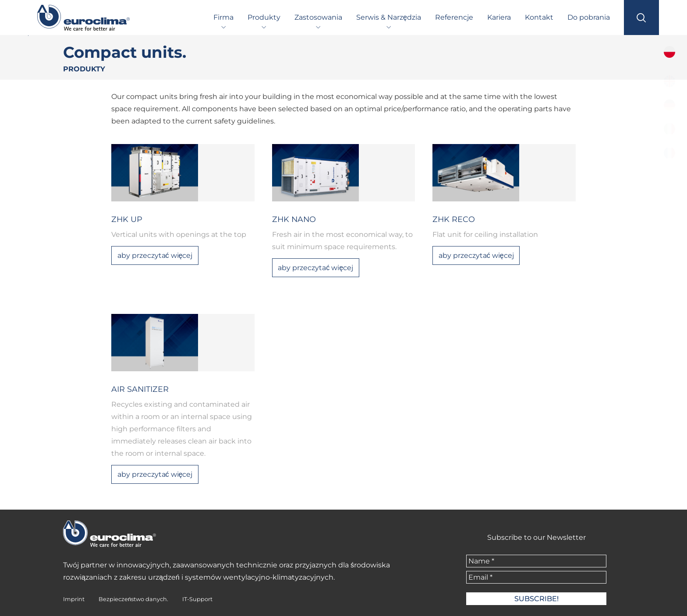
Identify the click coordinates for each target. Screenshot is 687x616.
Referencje (454, 17)
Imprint (74, 599)
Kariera (499, 17)
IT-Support (197, 599)
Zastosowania (318, 17)
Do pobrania (589, 17)
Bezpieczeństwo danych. (133, 599)
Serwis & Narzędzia (389, 17)
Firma (223, 17)
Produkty (264, 17)
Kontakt (539, 17)
